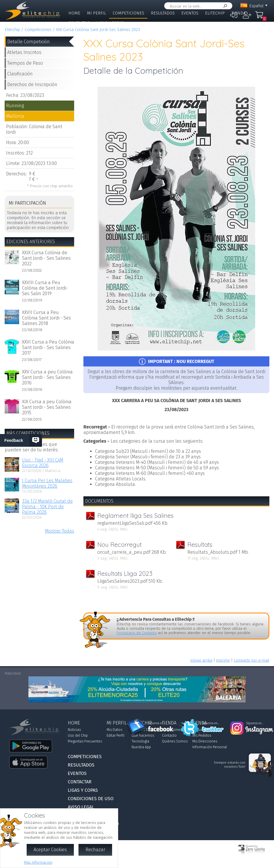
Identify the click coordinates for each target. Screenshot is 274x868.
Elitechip (215, 13)
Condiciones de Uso (91, 799)
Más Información (38, 862)
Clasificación (20, 74)
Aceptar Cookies (50, 850)
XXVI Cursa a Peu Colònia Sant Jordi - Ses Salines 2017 (48, 347)
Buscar (224, 6)
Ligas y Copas (110, 23)
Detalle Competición (29, 42)
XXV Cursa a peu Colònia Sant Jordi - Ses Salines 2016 (47, 377)
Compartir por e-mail (252, 660)
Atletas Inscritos (24, 52)
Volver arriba (201, 660)
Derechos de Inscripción (32, 85)
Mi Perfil (96, 13)
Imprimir (223, 660)
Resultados (163, 13)
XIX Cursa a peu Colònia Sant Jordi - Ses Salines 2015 (47, 407)
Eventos (190, 13)
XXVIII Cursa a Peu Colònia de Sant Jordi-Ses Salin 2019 (45, 288)
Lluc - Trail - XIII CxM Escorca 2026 (43, 463)
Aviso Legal (81, 807)
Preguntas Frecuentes (85, 741)
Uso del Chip (78, 736)
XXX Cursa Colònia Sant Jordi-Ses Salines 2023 (98, 30)
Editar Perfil (115, 736)
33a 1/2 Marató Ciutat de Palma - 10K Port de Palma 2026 (47, 507)
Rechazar (95, 850)
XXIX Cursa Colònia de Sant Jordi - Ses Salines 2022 (46, 258)
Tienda (239, 13)
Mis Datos (114, 730)
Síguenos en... (157, 723)
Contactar (79, 23)
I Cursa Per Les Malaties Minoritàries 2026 (47, 483)
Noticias (74, 730)
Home (74, 13)
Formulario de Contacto (137, 633)
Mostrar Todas (60, 531)
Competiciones (128, 13)
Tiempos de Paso (25, 63)
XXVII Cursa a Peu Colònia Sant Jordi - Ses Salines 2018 (46, 318)
